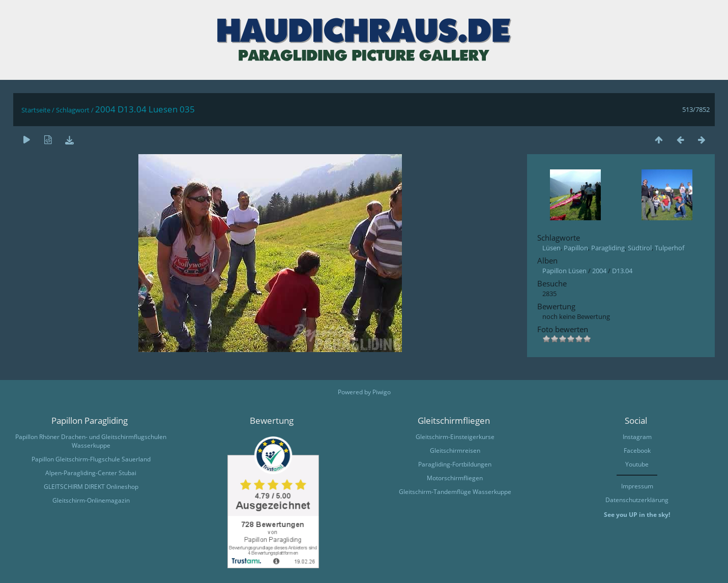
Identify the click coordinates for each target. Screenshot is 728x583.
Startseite (36, 110)
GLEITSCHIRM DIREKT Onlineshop (91, 487)
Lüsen (551, 248)
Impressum (637, 486)
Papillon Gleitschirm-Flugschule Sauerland (91, 459)
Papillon (576, 248)
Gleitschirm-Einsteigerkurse (455, 437)
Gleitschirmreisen (455, 450)
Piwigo (382, 392)
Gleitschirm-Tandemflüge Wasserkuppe (455, 492)
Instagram (637, 437)
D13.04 (622, 271)
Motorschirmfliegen (455, 478)
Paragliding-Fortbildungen (455, 464)
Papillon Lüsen (564, 271)
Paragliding (608, 248)
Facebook (637, 450)
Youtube (637, 464)
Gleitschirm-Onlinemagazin (91, 500)
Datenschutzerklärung (637, 500)
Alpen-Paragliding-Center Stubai (91, 473)
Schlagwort (73, 110)
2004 (599, 271)
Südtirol (640, 248)
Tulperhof (669, 248)
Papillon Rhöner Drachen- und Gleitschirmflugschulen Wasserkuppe (91, 441)
